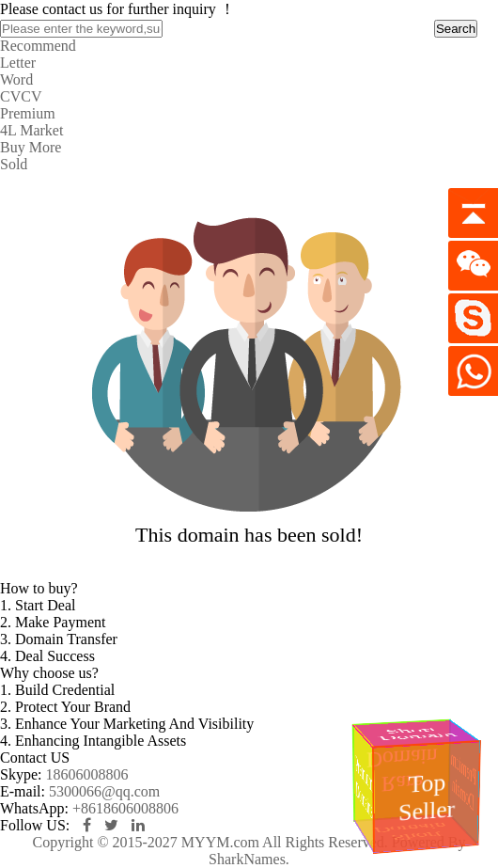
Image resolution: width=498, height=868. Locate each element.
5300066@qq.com (104, 791)
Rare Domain (405, 771)
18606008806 (86, 774)
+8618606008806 (125, 808)
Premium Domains (364, 787)
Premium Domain (464, 781)
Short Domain (417, 734)
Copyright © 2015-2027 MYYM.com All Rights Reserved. (210, 842)
